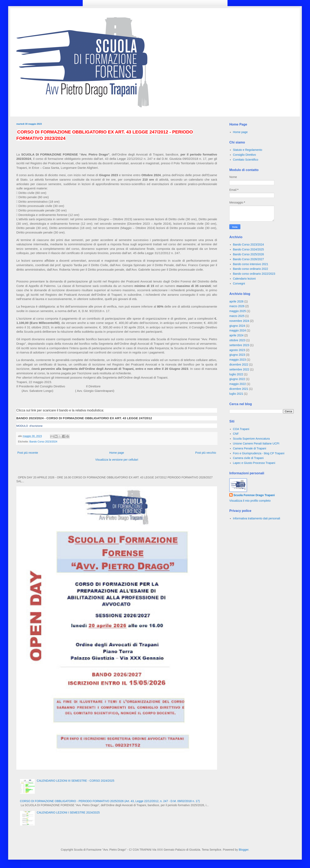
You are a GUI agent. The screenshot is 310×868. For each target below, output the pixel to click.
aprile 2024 (236, 335)
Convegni (239, 283)
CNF (236, 434)
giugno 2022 (237, 379)
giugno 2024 (237, 326)
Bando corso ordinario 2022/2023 (254, 274)
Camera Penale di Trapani (250, 448)
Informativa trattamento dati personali (257, 518)
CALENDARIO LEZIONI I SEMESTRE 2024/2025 (68, 812)
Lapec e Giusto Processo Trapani (254, 463)
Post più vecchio (206, 453)
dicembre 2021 (239, 389)
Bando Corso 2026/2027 (249, 259)
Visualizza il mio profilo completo (250, 501)
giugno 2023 (237, 355)
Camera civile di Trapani (248, 458)
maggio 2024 (238, 330)
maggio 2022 (238, 384)
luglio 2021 (236, 394)
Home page (117, 453)
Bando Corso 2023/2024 (43, 442)
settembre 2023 (239, 345)
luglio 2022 (236, 374)
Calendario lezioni (244, 279)
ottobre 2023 (237, 340)
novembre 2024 (239, 321)
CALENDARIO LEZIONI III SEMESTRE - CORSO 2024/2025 (76, 781)
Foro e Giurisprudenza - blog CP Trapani (259, 453)
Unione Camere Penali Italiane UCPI (256, 443)
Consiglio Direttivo (245, 155)
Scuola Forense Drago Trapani (254, 495)
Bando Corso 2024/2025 (249, 249)
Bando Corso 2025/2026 (249, 254)
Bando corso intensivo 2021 (251, 264)
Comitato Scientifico (246, 160)
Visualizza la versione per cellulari (117, 460)
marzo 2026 (237, 306)
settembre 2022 (239, 369)
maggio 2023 (238, 360)
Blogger (244, 850)
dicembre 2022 (239, 365)
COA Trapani (241, 429)
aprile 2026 (236, 301)
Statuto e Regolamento (248, 150)
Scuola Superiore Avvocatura (251, 439)
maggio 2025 (238, 311)
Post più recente (28, 453)
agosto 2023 (237, 350)
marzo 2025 (237, 316)
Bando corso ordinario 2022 (251, 269)
